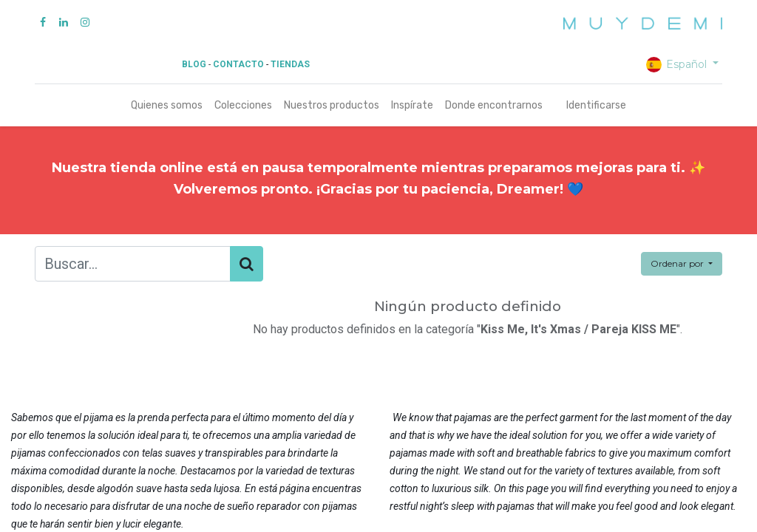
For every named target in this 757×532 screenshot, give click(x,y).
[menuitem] (167, 105)
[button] (682, 264)
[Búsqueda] (247, 264)
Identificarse (596, 105)
